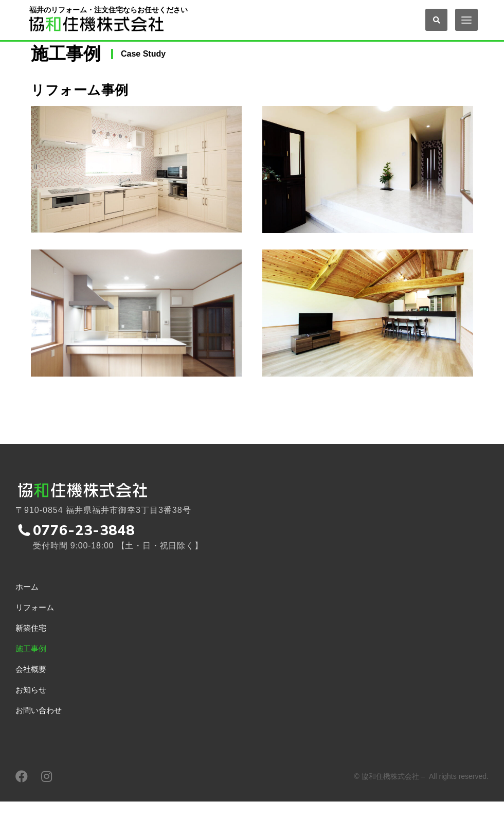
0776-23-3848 (85, 547)
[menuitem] (126, 607)
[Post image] (136, 183)
